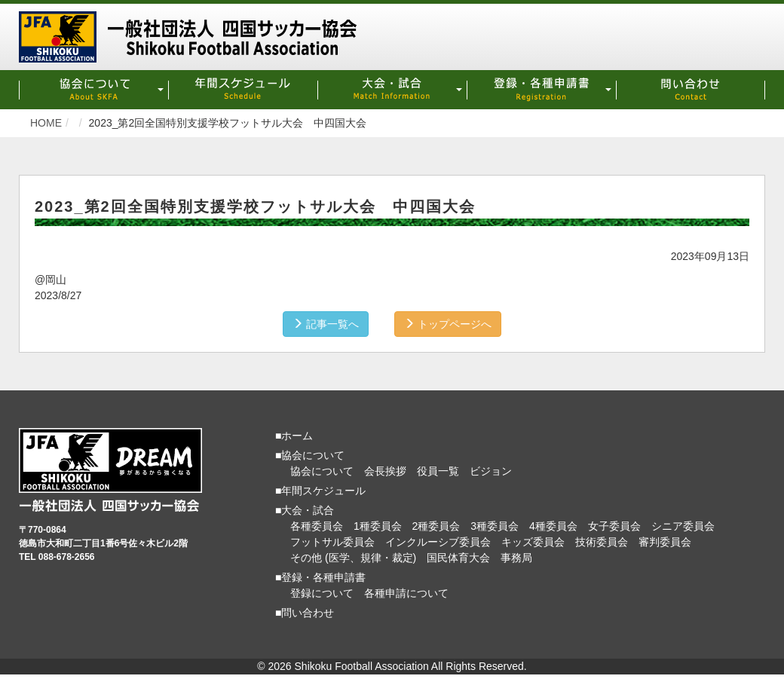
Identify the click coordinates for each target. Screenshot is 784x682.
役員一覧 (438, 471)
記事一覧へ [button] (326, 324)
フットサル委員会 (332, 542)
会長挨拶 (385, 471)
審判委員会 (665, 542)
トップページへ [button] (448, 324)
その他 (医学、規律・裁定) (353, 558)
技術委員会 (602, 542)
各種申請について (406, 593)
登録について (322, 593)
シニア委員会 (683, 526)
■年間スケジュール (320, 491)
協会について (322, 471)
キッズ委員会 (533, 542)
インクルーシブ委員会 (438, 542)
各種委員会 (317, 526)
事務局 (516, 558)
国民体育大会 (458, 558)
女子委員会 (614, 526)
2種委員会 (436, 526)
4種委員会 (553, 526)
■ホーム (294, 436)
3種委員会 (495, 526)
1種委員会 (378, 526)
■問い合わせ (305, 613)
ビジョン (491, 471)
